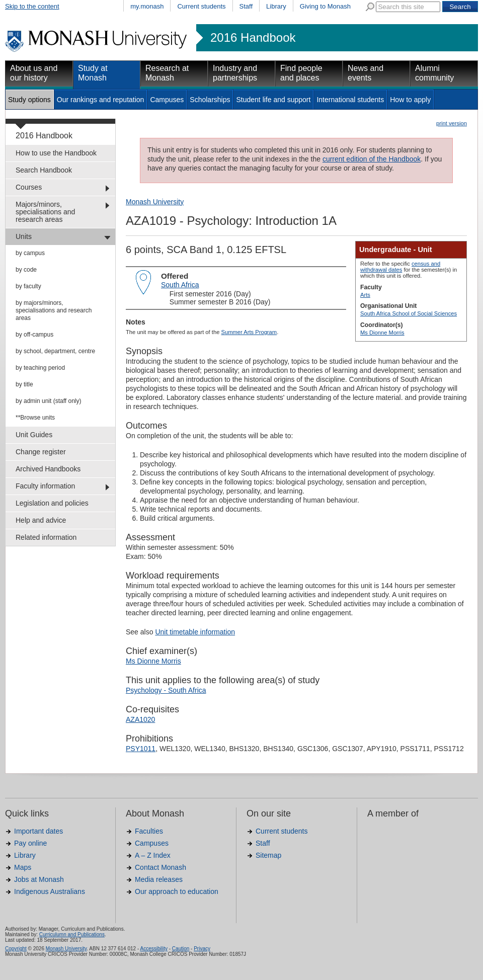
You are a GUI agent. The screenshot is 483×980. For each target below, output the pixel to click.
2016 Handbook (253, 38)
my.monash (147, 6)
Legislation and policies (52, 503)
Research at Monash (167, 73)
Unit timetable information (195, 632)
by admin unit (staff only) (49, 401)
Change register (41, 452)
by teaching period (40, 368)
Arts (365, 295)
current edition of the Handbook (372, 159)
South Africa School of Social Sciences (409, 313)
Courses (29, 187)
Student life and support (273, 100)
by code (26, 270)
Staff (246, 6)
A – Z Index (153, 855)
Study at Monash (93, 73)
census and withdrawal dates (400, 267)
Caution (181, 949)
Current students (201, 6)
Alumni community (434, 73)
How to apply (410, 100)
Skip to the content (32, 6)
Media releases (159, 879)
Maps (23, 867)
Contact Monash (160, 867)
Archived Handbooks (48, 469)
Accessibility (153, 949)
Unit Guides (34, 435)
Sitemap (268, 855)
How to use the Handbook (56, 153)
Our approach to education (177, 891)
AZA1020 (140, 719)
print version (452, 123)
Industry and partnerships (235, 73)
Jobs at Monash (39, 879)
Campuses (167, 100)
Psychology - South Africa (166, 690)
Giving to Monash (325, 6)
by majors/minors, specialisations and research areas (54, 310)
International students (350, 100)
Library (276, 6)
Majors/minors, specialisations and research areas (45, 212)
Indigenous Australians (50, 891)
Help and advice (41, 520)
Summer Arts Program (249, 332)
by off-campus (34, 335)
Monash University (155, 202)
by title (24, 384)
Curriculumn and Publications (72, 934)
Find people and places (301, 73)
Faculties (149, 831)
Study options (29, 100)
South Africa (180, 285)
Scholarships (210, 100)
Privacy (202, 949)
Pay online (30, 843)
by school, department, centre (55, 351)
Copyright (16, 949)
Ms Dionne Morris (382, 333)
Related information (46, 537)
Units (24, 236)
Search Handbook (44, 170)
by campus (30, 253)
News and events (366, 73)
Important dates (38, 831)
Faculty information (45, 486)
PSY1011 (141, 749)
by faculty (28, 286)
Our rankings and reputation (101, 100)
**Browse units (35, 418)
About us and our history (34, 73)
